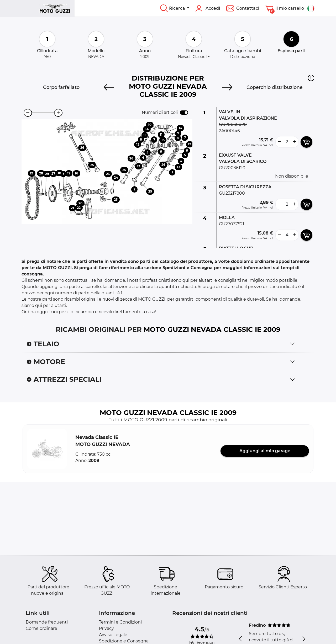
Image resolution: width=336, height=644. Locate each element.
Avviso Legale (113, 635)
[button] (311, 78)
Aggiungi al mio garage (265, 451)
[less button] (279, 142)
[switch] (184, 113)
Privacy (106, 628)
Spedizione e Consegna (124, 641)
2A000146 (229, 131)
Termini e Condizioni (120, 622)
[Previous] (109, 87)
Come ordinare (41, 628)
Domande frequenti (47, 622)
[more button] (295, 142)
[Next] (227, 87)
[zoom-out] (28, 113)
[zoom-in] (58, 113)
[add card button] (306, 142)
